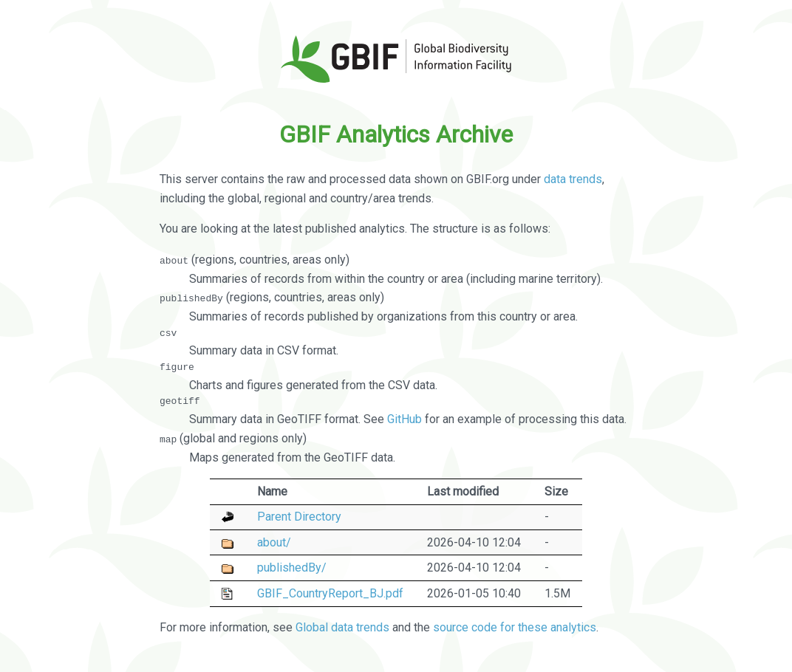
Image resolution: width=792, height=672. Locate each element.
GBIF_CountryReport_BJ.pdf (330, 593)
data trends (573, 179)
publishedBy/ (292, 568)
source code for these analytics (515, 627)
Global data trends (342, 627)
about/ (274, 542)
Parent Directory (299, 517)
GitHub (404, 419)
